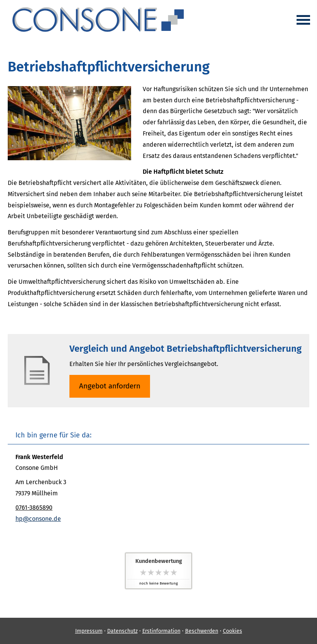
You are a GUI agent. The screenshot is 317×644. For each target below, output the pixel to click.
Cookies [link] (233, 631)
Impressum (89, 631)
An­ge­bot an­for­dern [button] (110, 386)
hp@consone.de (38, 519)
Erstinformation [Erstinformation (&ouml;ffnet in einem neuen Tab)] (161, 631)
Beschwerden (202, 631)
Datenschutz (122, 631)
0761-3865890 (34, 508)
